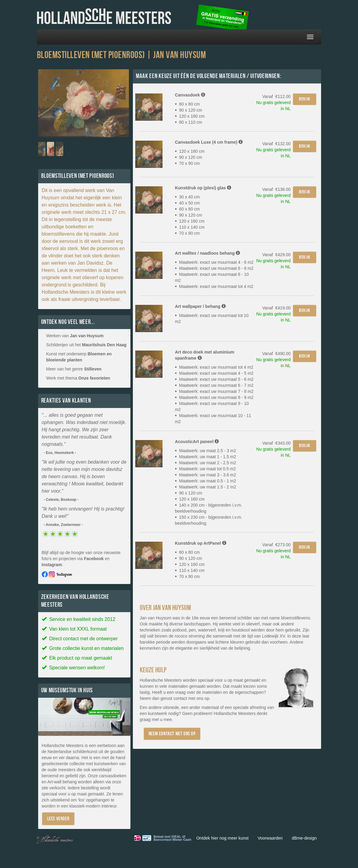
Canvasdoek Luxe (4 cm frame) (209, 142)
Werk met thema (78, 378)
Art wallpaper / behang (200, 306)
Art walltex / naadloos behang (207, 253)
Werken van (75, 336)
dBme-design (304, 838)
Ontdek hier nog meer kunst (223, 838)
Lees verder (58, 819)
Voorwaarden (270, 838)
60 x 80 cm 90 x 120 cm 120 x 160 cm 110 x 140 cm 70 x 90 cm (190, 564)
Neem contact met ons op (172, 734)
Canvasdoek (190, 95)
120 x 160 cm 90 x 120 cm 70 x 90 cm (190, 157)
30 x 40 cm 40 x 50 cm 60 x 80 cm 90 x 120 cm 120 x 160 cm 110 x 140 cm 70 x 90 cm (190, 215)
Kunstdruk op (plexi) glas (203, 188)
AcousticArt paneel (197, 442)
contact (180, 698)
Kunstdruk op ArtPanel (201, 543)
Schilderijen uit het (86, 345)
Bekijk (305, 99)
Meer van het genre (74, 369)
